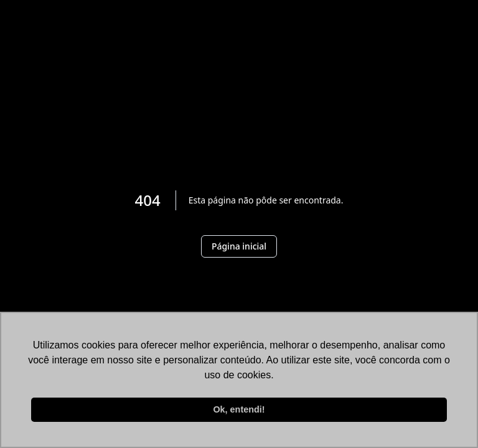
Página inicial (239, 246)
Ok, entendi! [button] (239, 409)
